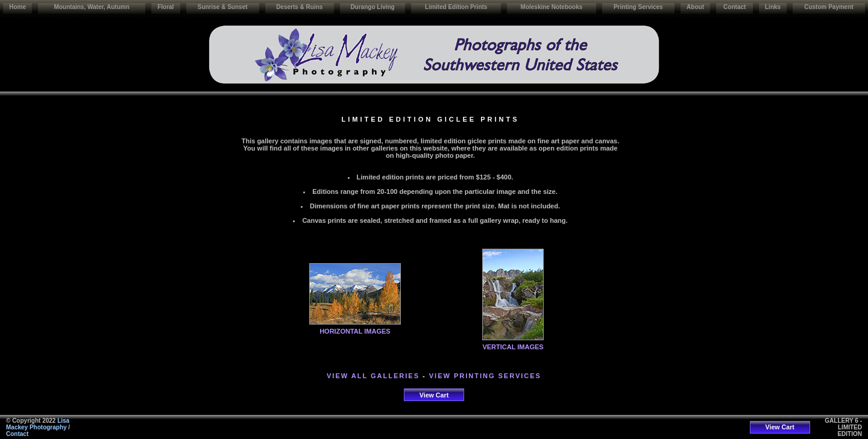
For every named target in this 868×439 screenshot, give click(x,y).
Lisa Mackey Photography (38, 424)
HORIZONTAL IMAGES (355, 331)
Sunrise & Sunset (223, 7)
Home (17, 7)
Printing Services (638, 7)
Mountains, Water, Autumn (91, 7)
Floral (165, 7)
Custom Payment (829, 7)
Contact (734, 7)
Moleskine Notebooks (552, 7)
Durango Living (372, 7)
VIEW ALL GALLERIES (373, 376)
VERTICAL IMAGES (513, 347)
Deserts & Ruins (299, 7)
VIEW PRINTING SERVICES (485, 376)
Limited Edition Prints (456, 7)
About (695, 7)
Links (773, 7)
